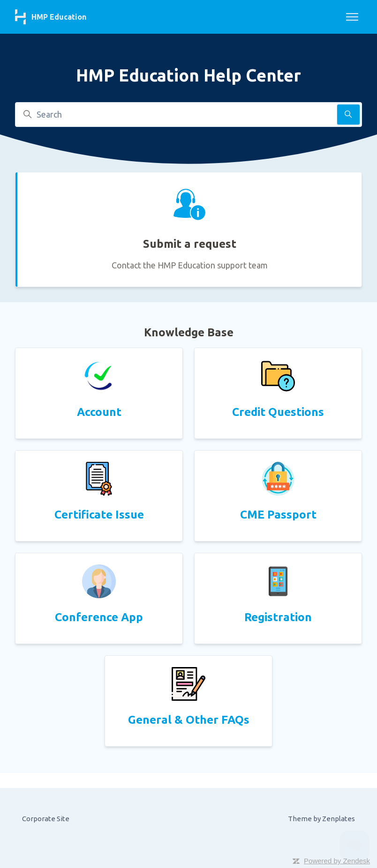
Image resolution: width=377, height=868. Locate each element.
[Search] (188, 115)
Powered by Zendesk (337, 861)
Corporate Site (46, 819)
